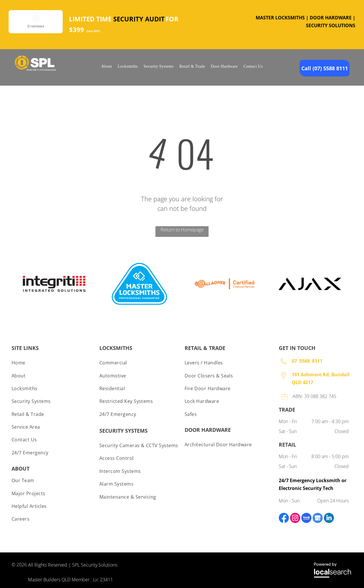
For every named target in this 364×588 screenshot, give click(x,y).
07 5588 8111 (307, 361)
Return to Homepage (182, 230)
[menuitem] (106, 66)
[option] (54, 284)
